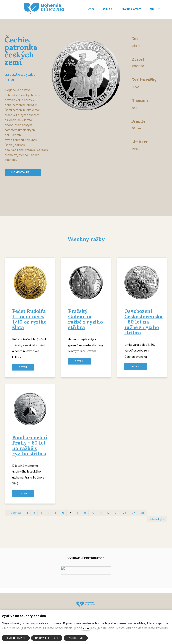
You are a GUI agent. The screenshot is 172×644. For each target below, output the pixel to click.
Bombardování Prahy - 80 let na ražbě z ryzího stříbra (30, 448)
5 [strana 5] (56, 515)
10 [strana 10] (93, 515)
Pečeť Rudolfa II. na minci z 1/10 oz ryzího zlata (29, 322)
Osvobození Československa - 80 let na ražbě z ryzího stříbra (143, 324)
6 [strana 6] (63, 515)
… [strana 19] (116, 515)
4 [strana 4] (49, 515)
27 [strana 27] (133, 515)
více (86, 628)
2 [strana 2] (34, 515)
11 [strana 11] (101, 515)
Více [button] (155, 9)
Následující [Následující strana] (157, 522)
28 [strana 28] (142, 515)
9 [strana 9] (85, 515)
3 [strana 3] (41, 515)
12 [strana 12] (108, 515)
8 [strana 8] (78, 515)
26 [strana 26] (125, 515)
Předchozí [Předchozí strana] (14, 515)
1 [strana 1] (27, 515)
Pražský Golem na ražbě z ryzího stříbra (86, 322)
